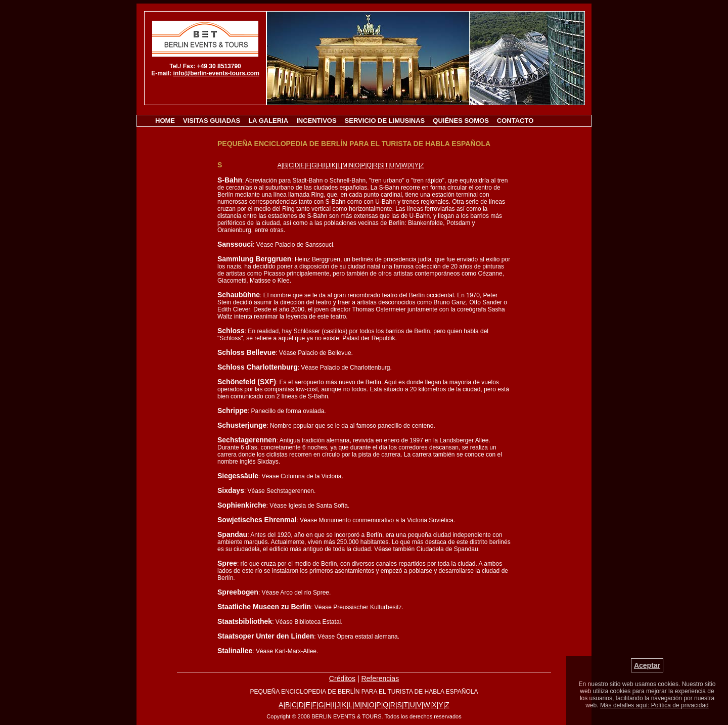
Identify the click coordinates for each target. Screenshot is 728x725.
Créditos (342, 678)
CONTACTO (515, 121)
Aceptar (647, 665)
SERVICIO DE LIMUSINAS (385, 121)
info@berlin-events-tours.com (216, 73)
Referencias (380, 678)
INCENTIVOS (316, 121)
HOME (165, 121)
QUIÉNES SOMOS (461, 121)
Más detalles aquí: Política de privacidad (654, 705)
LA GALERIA (268, 121)
